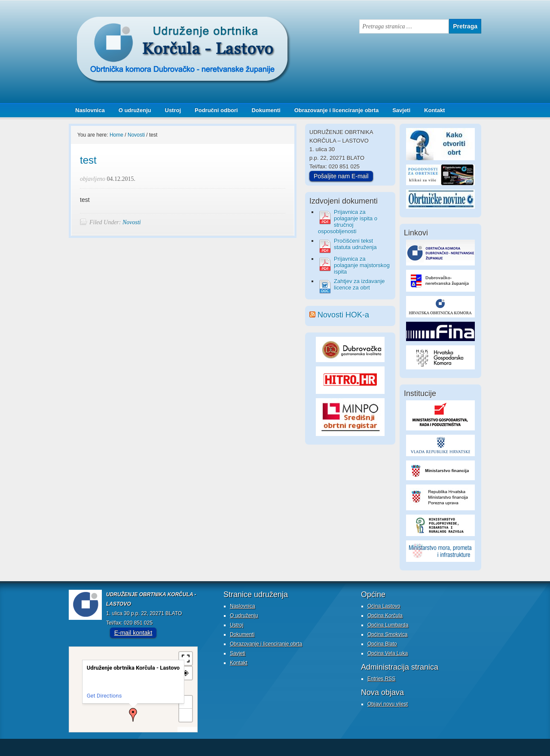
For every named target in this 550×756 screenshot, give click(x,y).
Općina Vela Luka (388, 653)
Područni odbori (213, 110)
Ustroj (173, 110)
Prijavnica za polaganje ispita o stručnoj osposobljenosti (348, 222)
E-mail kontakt (133, 633)
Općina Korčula (385, 616)
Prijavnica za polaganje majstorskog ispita (362, 265)
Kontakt (434, 110)
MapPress (187, 729)
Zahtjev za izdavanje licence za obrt (359, 284)
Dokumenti (266, 110)
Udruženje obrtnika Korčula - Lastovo (155, 23)
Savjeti (398, 110)
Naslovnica (90, 110)
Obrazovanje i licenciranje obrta (333, 110)
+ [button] (186, 702)
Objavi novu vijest (388, 704)
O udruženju (135, 110)
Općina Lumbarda (388, 625)
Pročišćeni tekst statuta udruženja (355, 244)
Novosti (132, 222)
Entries (381, 679)
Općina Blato (382, 644)
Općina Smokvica (387, 634)
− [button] (186, 715)
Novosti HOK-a (343, 315)
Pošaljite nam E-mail (341, 176)
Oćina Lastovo (384, 606)
